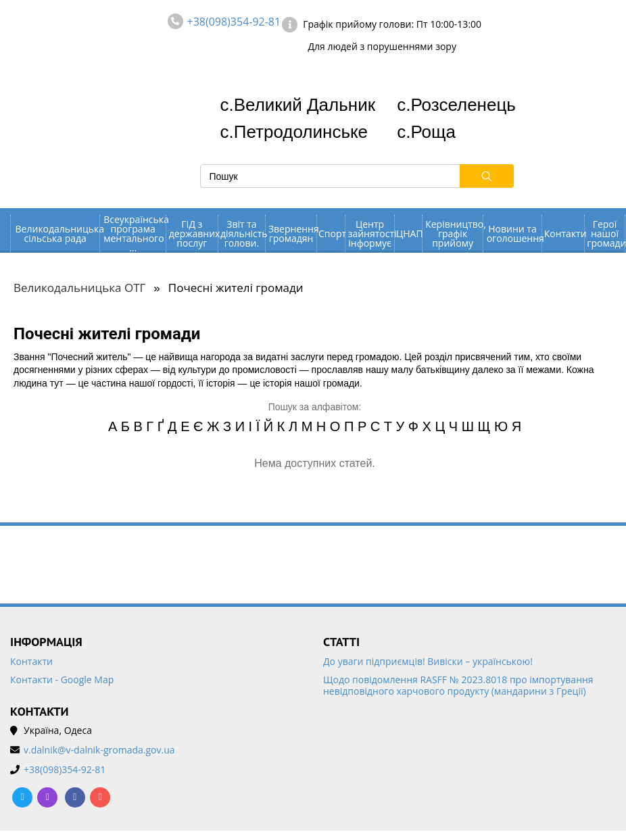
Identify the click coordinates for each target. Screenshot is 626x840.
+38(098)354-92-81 (234, 22)
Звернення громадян (292, 233)
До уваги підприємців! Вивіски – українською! (428, 662)
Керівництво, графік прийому (454, 233)
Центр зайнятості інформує (371, 233)
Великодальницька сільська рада (58, 233)
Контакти (564, 233)
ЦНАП (409, 233)
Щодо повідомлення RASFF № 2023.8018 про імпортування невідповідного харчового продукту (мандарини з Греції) (458, 686)
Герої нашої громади (605, 233)
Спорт (332, 233)
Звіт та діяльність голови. (243, 233)
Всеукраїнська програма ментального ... (135, 234)
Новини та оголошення (514, 233)
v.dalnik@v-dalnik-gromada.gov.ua (99, 750)
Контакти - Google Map (62, 680)
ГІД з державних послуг (193, 233)
